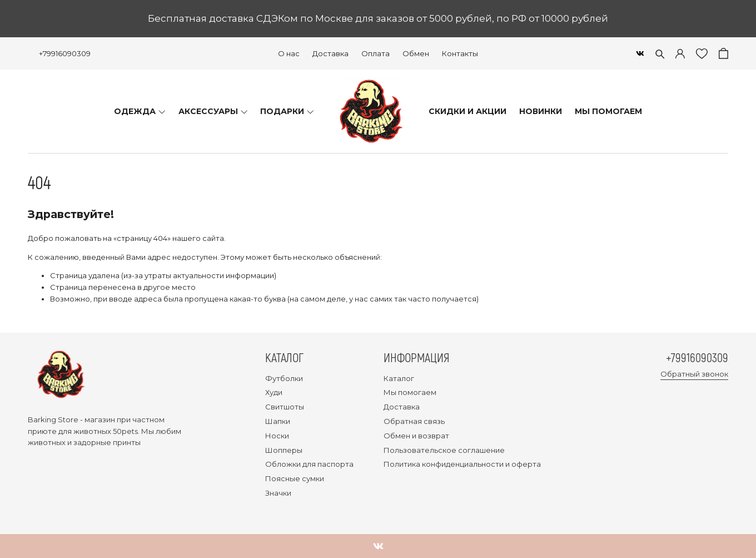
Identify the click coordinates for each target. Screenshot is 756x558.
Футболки (284, 378)
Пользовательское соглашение (444, 450)
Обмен (416, 53)
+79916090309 (65, 53)
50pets (125, 431)
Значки (278, 493)
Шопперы (284, 450)
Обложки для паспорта (309, 464)
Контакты (460, 53)
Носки (277, 436)
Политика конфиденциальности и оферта (462, 464)
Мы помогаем (410, 392)
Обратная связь (414, 421)
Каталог (399, 378)
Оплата (375, 53)
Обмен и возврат (416, 436)
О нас (289, 53)
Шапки (278, 421)
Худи (274, 392)
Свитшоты (285, 407)
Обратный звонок (694, 374)
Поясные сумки (295, 478)
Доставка (330, 53)
